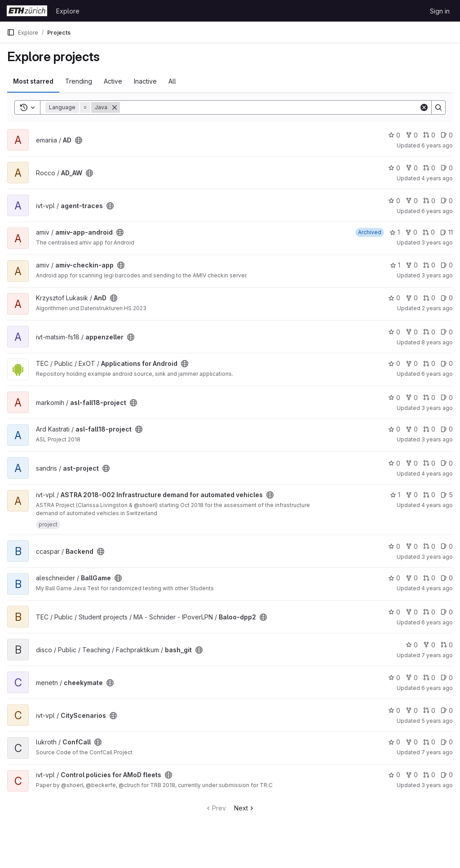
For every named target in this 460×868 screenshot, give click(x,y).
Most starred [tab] (33, 81)
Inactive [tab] (145, 81)
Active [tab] (113, 81)
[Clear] (424, 107)
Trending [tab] (79, 81)
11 (447, 232)
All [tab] (172, 81)
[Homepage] (27, 11)
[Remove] (115, 107)
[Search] (270, 107)
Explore (68, 11)
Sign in (440, 11)
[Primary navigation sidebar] (11, 32)
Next (245, 808)
